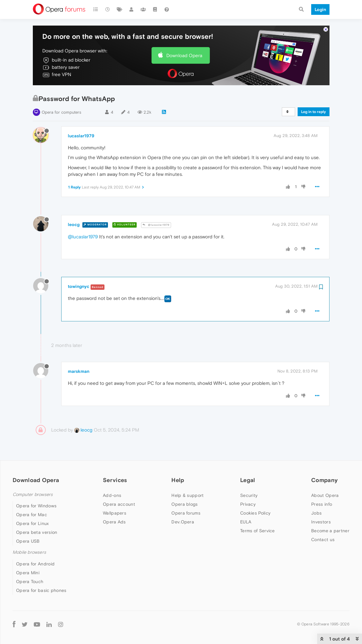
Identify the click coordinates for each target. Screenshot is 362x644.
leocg (74, 224)
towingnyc (79, 286)
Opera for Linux (33, 523)
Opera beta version (37, 532)
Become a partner (330, 531)
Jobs (316, 513)
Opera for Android (35, 564)
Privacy (248, 504)
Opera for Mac (32, 515)
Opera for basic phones (41, 590)
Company (324, 480)
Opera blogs (184, 504)
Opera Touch (30, 581)
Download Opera (184, 55)
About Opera (325, 495)
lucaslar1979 (81, 136)
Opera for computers (61, 112)
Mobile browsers (29, 552)
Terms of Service (258, 531)
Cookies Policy (255, 513)
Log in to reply (314, 112)
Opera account (119, 504)
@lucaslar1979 (156, 225)
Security (249, 495)
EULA (246, 522)
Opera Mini (28, 573)
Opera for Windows (36, 506)
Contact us (323, 540)
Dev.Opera (183, 522)
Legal (248, 480)
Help (178, 480)
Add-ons (112, 495)
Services (115, 480)
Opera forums (186, 513)
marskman (79, 371)
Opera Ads (114, 522)
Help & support (187, 495)
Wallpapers (115, 513)
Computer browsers (33, 495)
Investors (321, 522)
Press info (322, 504)
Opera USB (28, 541)
